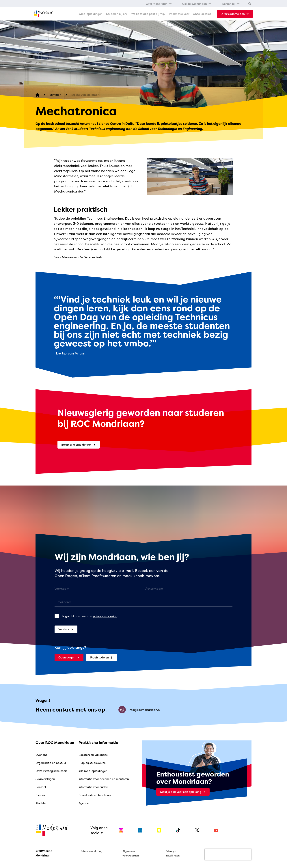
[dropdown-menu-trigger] (235, 14)
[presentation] (228, 854)
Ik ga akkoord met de (90, 616)
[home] (44, 14)
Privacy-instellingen (173, 853)
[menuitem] (159, 4)
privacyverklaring (105, 616)
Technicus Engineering (105, 218)
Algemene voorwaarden (131, 853)
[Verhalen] (55, 95)
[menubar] (193, 4)
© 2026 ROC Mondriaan (44, 853)
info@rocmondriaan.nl (139, 710)
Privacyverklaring (92, 851)
